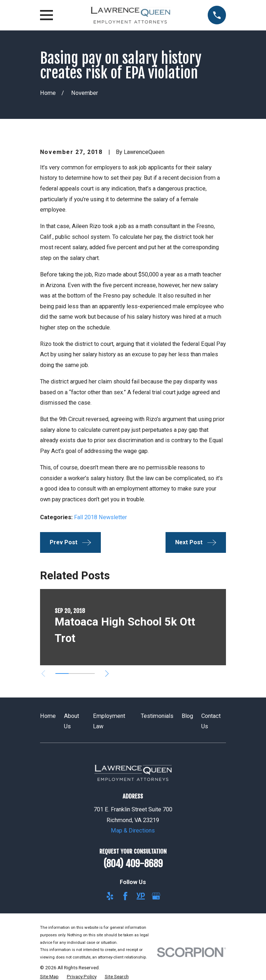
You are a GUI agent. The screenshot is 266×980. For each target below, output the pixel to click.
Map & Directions (133, 831)
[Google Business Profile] (156, 896)
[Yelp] (110, 896)
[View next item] (107, 674)
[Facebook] (125, 896)
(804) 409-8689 (133, 864)
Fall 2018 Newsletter (100, 517)
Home (48, 716)
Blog (187, 716)
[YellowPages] (141, 896)
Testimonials (157, 716)
